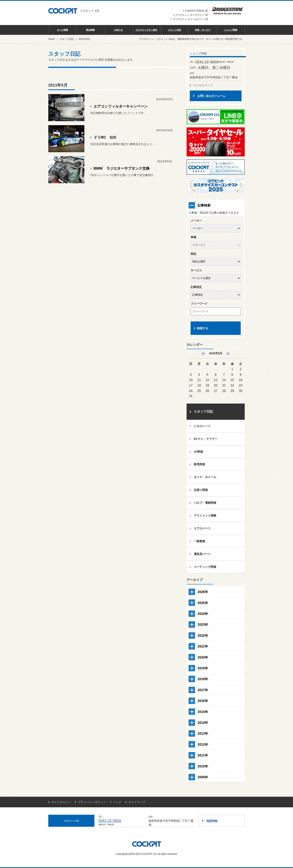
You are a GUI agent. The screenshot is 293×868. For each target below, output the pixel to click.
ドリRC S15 (105, 137)
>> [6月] (228, 353)
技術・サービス (203, 30)
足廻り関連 (201, 490)
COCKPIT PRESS (196, 11)
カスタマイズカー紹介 (146, 30)
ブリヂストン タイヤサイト (191, 15)
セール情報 (62, 30)
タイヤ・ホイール (205, 477)
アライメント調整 (205, 516)
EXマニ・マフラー (206, 439)
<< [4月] (203, 353)
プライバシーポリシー (92, 802)
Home (52, 39)
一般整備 (199, 541)
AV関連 (198, 452)
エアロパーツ (202, 528)
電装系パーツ (202, 554)
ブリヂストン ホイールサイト (190, 19)
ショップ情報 (231, 30)
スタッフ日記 (175, 30)
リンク (117, 802)
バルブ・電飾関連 (205, 503)
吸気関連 (199, 464)
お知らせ (118, 30)
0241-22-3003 (110, 821)
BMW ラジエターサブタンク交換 (122, 168)
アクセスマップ (203, 85)
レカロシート (202, 426)
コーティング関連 (205, 567)
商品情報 (90, 30)
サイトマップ (137, 802)
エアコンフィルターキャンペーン (121, 106)
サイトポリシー (61, 802)
